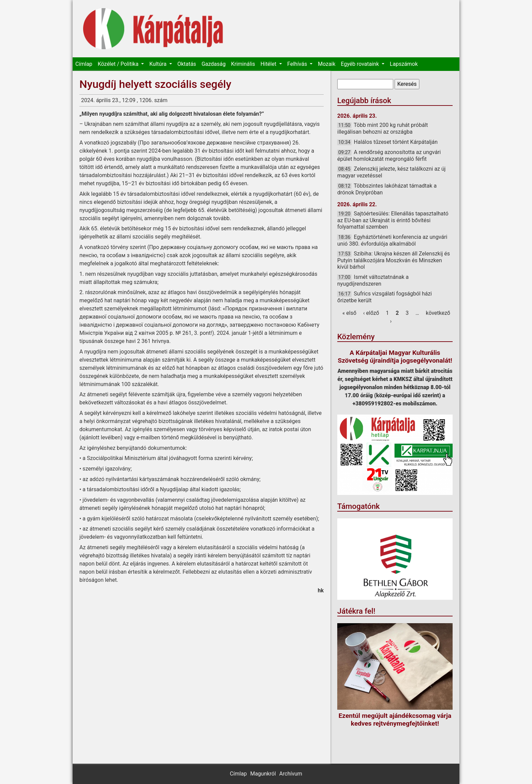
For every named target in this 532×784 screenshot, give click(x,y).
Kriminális (243, 64)
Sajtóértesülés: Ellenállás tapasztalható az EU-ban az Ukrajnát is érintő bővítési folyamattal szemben (393, 220)
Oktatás (187, 64)
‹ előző (371, 313)
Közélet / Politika (119, 64)
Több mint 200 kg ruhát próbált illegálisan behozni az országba (383, 128)
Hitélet (269, 64)
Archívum (291, 774)
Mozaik (327, 64)
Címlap (84, 64)
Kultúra (158, 64)
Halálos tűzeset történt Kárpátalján (396, 142)
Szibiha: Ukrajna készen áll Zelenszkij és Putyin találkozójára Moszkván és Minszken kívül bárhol (394, 260)
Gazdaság (214, 64)
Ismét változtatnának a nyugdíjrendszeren (373, 280)
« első (349, 313)
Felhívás (298, 64)
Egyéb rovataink (361, 64)
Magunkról (263, 774)
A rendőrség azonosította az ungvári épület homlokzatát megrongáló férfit (389, 156)
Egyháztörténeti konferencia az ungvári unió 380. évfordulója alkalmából (392, 240)
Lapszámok (404, 64)
